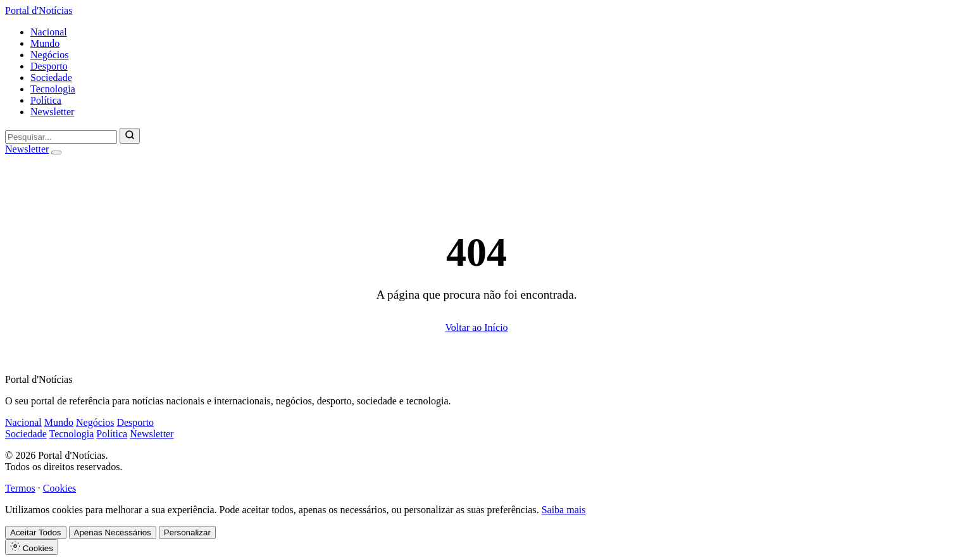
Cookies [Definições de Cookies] (32, 547)
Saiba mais (564, 510)
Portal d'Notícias (39, 10)
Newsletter (52, 112)
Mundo (45, 43)
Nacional (49, 32)
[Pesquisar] (130, 136)
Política (46, 100)
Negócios (49, 55)
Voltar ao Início (476, 327)
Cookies (59, 488)
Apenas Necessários (113, 532)
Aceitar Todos (36, 532)
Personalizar (187, 532)
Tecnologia (53, 89)
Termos (20, 488)
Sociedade (51, 78)
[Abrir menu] (56, 152)
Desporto (49, 66)
